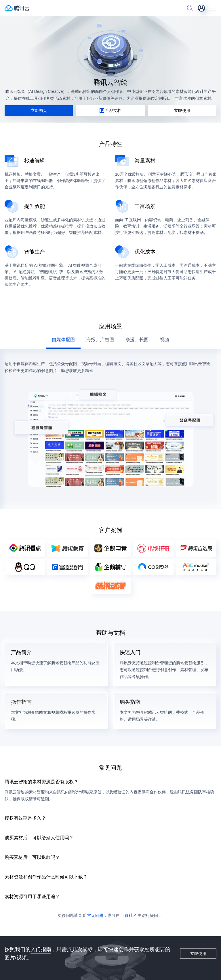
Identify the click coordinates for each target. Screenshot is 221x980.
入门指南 (41, 949)
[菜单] (213, 8)
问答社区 (129, 915)
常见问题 (95, 915)
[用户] (201, 8)
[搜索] (190, 8)
